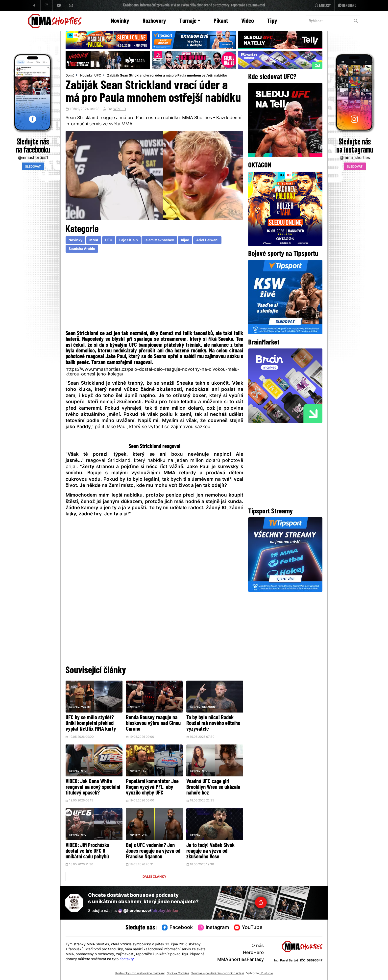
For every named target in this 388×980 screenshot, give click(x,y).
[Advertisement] (155, 292)
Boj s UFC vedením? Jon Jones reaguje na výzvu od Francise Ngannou (153, 851)
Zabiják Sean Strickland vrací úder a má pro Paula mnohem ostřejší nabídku (167, 76)
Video (248, 21)
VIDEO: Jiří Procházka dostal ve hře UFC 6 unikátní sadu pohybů (87, 851)
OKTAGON (208, 707)
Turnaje (190, 21)
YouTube (248, 928)
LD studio (266, 974)
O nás (258, 946)
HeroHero (253, 953)
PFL (144, 771)
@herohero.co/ (148, 911)
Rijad (185, 240)
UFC (98, 76)
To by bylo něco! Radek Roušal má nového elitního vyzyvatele (213, 724)
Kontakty (127, 959)
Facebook (177, 928)
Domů (70, 76)
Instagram (213, 928)
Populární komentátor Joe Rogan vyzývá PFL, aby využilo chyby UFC (152, 787)
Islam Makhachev (159, 240)
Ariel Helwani (207, 240)
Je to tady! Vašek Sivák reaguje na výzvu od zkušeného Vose (210, 851)
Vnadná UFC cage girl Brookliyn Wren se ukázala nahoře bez (213, 787)
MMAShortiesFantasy (241, 960)
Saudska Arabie (82, 249)
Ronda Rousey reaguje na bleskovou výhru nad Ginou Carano (153, 724)
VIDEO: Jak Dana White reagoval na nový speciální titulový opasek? (93, 787)
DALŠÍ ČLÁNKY (154, 877)
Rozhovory (154, 21)
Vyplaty (86, 707)
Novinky (120, 21)
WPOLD (120, 109)
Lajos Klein (129, 240)
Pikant (221, 21)
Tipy (272, 21)
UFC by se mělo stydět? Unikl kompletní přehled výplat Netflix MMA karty (91, 724)
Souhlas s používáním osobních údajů (218, 974)
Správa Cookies (178, 974)
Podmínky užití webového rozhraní (140, 974)
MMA (94, 240)
